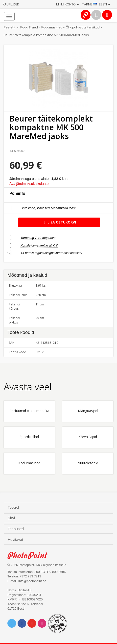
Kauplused (11, 4)
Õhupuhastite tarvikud (83, 27)
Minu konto (68, 4)
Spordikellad (29, 437)
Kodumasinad (52, 27)
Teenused (16, 529)
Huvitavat (16, 540)
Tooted (14, 507)
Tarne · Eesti (96, 4)
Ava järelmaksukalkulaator (30, 184)
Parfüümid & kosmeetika (29, 411)
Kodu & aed (29, 27)
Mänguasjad (88, 411)
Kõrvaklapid (88, 437)
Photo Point (30, 556)
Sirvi (12, 518)
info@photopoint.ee (32, 581)
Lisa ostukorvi (59, 222)
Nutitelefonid (88, 463)
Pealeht (10, 27)
